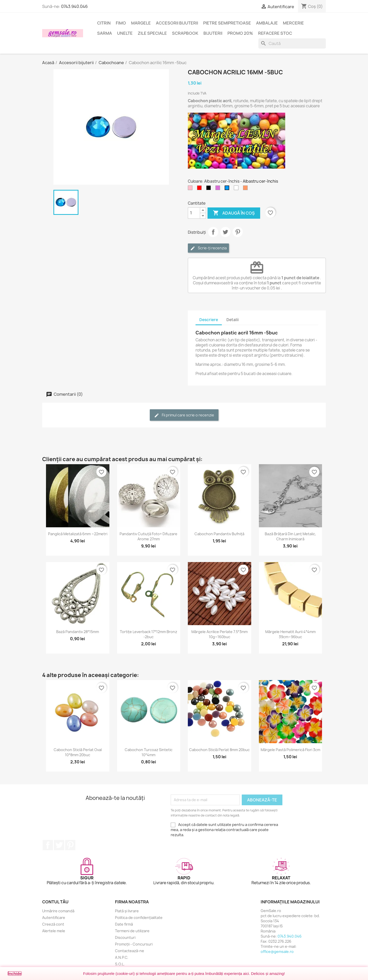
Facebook (48, 845)
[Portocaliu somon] (246, 189)
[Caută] (292, 43)
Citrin (104, 23)
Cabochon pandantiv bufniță (219, 534)
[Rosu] (200, 189)
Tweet (225, 232)
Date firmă (124, 924)
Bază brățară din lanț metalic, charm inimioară (290, 536)
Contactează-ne (130, 951)
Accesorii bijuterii (177, 23)
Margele (141, 23)
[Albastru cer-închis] (228, 189)
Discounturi (125, 937)
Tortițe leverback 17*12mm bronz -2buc (148, 634)
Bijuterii (213, 33)
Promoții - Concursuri (134, 944)
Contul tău (55, 902)
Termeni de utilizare (132, 931)
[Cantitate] (194, 213)
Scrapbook (185, 33)
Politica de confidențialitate (139, 918)
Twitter (59, 845)
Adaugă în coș (234, 213)
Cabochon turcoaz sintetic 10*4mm (149, 752)
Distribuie (213, 232)
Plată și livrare (127, 911)
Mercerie (293, 23)
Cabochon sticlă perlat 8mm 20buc (219, 750)
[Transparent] (237, 189)
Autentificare (54, 918)
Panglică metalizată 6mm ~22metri (78, 534)
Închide (15, 973)
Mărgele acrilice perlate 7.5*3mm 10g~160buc (220, 634)
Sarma (105, 33)
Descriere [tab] (209, 320)
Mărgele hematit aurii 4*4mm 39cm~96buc (290, 634)
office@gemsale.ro (277, 952)
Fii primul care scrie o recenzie (184, 415)
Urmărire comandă (58, 911)
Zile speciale (152, 33)
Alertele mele (54, 931)
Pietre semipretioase (227, 23)
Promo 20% (240, 33)
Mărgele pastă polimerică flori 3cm (290, 750)
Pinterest (238, 232)
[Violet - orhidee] (219, 189)
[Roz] (191, 189)
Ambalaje (267, 23)
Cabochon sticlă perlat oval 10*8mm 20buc (78, 752)
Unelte (125, 33)
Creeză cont (53, 924)
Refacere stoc (275, 33)
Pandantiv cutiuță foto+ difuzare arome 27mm (148, 536)
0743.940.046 (74, 6)
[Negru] (210, 189)
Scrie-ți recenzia (208, 248)
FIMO (121, 23)
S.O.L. (120, 964)
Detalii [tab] (233, 320)
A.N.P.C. (122, 957)
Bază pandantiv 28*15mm (78, 632)
